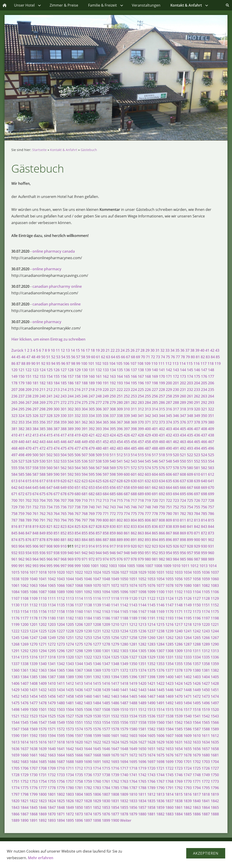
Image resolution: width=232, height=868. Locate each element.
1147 (169, 605)
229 (169, 390)
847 (28, 533)
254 (141, 396)
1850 (79, 807)
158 (78, 376)
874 (14, 540)
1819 (215, 794)
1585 (179, 729)
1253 (88, 638)
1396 (133, 677)
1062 (24, 585)
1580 (133, 729)
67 (128, 357)
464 (190, 442)
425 (120, 435)
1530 (97, 716)
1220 (206, 624)
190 (99, 383)
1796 (215, 788)
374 (169, 422)
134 (113, 370)
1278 (106, 644)
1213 (142, 624)
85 (218, 357)
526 (14, 461)
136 (127, 370)
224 (134, 390)
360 (71, 422)
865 (155, 533)
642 (14, 488)
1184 (88, 618)
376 (183, 422)
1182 (70, 618)
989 (211, 559)
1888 (215, 814)
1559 (151, 722)
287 (169, 402)
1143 (133, 605)
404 (176, 429)
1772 (206, 781)
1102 (179, 592)
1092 (88, 592)
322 (211, 409)
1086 (34, 592)
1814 (169, 794)
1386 (43, 677)
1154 (24, 612)
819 (35, 527)
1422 (160, 683)
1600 (106, 736)
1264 (188, 638)
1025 (106, 572)
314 (155, 409)
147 (204, 370)
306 (99, 409)
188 (85, 383)
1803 (70, 794)
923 (155, 546)
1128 (206, 598)
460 (162, 442)
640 (204, 481)
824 (71, 527)
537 (92, 461)
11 (58, 350)
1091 (79, 592)
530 (42, 461)
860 (120, 533)
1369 (97, 670)
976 (120, 559)
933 (21, 553)
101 (91, 363)
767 (78, 514)
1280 (124, 644)
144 (183, 370)
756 (204, 507)
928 (190, 546)
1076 (151, 585)
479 (92, 448)
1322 (88, 657)
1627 (142, 742)
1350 (133, 664)
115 (190, 363)
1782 (88, 788)
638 (190, 481)
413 (35, 435)
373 (162, 422)
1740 (124, 775)
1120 (133, 598)
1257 (124, 638)
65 (118, 357)
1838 (179, 801)
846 (21, 533)
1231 (97, 631)
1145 (151, 605)
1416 (106, 683)
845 (14, 533)
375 (176, 422)
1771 (197, 781)
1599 (97, 736)
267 (28, 402)
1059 (206, 579)
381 (14, 429)
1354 (169, 664)
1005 (131, 566)
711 (92, 500)
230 (176, 390)
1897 (88, 820)
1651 (151, 749)
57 (78, 357)
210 (35, 390)
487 (148, 448)
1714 (97, 768)
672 (21, 494)
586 (28, 474)
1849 (70, 807)
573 (141, 468)
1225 (43, 631)
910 (64, 546)
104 (112, 363)
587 (35, 474)
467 (211, 442)
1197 (206, 618)
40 (202, 350)
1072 (115, 585)
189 (92, 383)
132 (99, 370)
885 (92, 540)
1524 (43, 716)
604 (155, 474)
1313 (215, 651)
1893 (52, 820)
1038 (15, 579)
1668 (97, 755)
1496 (206, 703)
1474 (215, 696)
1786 (124, 788)
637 (183, 481)
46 (23, 357)
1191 (151, 618)
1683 (24, 762)
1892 (43, 820)
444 (50, 442)
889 (120, 540)
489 (162, 448)
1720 (151, 768)
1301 (106, 651)
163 (113, 376)
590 (57, 474)
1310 (188, 651)
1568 (24, 729)
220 (106, 390)
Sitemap (126, 847)
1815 (179, 794)
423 (106, 435)
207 (14, 390)
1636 (15, 749)
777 (148, 514)
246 (85, 396)
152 (35, 376)
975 (113, 559)
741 (99, 507)
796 (78, 520)
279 (113, 402)
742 (106, 507)
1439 (106, 690)
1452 (15, 696)
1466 (142, 696)
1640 (52, 749)
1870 (52, 814)
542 (127, 461)
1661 (34, 755)
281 (127, 402)
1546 (34, 722)
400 (148, 429)
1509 (115, 710)
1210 (115, 624)
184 (57, 383)
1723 (179, 768)
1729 (24, 775)
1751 (15, 781)
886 (99, 540)
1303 (124, 651)
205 (204, 383)
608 (183, 474)
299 (50, 409)
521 (183, 455)
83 (208, 357)
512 (120, 455)
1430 (24, 690)
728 (211, 500)
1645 (97, 749)
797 (85, 520)
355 (35, 422)
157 (71, 376)
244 (71, 396)
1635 (215, 742)
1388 (61, 677)
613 (14, 481)
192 (113, 383)
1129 (215, 598)
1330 (160, 657)
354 (28, 422)
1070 (97, 585)
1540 (188, 716)
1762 (115, 781)
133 (106, 370)
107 (133, 363)
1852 (97, 807)
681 (85, 494)
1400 (169, 677)
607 (176, 474)
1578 (115, 729)
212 (50, 390)
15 (78, 350)
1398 (151, 677)
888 (113, 540)
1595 (61, 736)
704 (42, 500)
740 (92, 507)
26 (133, 350)
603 (148, 474)
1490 (151, 703)
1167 (142, 612)
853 (71, 533)
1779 (61, 788)
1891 (34, 820)
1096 (124, 592)
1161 (88, 612)
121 (21, 370)
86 (13, 363)
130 (85, 370)
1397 (142, 677)
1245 (15, 638)
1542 (206, 716)
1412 (70, 683)
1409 (43, 683)
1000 (86, 566)
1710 (61, 768)
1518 (197, 710)
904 (21, 546)
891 (134, 540)
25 (128, 350)
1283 (151, 644)
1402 (188, 677)
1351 (142, 664)
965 (42, 559)
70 (143, 357)
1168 (151, 612)
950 (141, 553)
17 (88, 350)
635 (169, 481)
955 (176, 553)
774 (127, 514)
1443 (142, 690)
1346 (97, 664)
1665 (70, 755)
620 (64, 481)
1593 (43, 736)
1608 (179, 736)
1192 (160, 618)
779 (162, 514)
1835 (151, 801)
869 (183, 533)
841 (190, 527)
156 (64, 376)
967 (57, 559)
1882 (160, 814)
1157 (52, 612)
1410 (52, 683)
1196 (197, 618)
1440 (115, 690)
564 (78, 468)
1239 (169, 631)
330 (64, 416)
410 (14, 435)
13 (68, 350)
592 (71, 474)
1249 (52, 638)
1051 (133, 579)
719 (148, 500)
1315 (24, 657)
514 (134, 455)
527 (21, 461)
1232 (106, 631)
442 (35, 442)
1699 (169, 762)
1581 (142, 729)
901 (204, 540)
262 (197, 396)
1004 (122, 566)
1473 (206, 696)
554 (211, 461)
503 (57, 455)
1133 (43, 605)
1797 (15, 794)
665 (176, 488)
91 (38, 363)
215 (71, 390)
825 (78, 527)
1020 (61, 572)
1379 (188, 670)
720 (155, 500)
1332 (179, 657)
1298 (79, 651)
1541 (197, 716)
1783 (97, 788)
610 (197, 474)
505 (71, 455)
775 (134, 514)
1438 (97, 690)
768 (85, 514)
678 (64, 494)
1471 (188, 696)
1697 (151, 762)
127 (64, 370)
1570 (43, 729)
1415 (97, 683)
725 (190, 500)
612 (211, 474)
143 (176, 370)
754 (190, 507)
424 (113, 435)
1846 (43, 807)
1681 (215, 755)
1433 (52, 690)
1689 (79, 762)
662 (155, 488)
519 (169, 455)
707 (64, 500)
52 (53, 357)
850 (50, 533)
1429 (15, 690)
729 (14, 507)
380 (211, 422)
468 (14, 448)
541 (120, 461)
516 (148, 455)
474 (57, 448)
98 (73, 363)
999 (78, 566)
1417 (115, 683)
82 (203, 357)
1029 (142, 572)
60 (93, 357)
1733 (61, 775)
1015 (15, 572)
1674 (151, 755)
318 (183, 409)
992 (28, 566)
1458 (70, 696)
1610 (197, 736)
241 (50, 396)
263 (204, 396)
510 (106, 455)
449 (85, 442)
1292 (24, 651)
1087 (43, 592)
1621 (88, 742)
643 (21, 488)
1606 (160, 736)
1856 (133, 807)
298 (42, 409)
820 (42, 527)
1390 (79, 677)
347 (183, 416)
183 (50, 383)
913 (85, 546)
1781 (79, 788)
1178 (34, 618)
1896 (79, 820)
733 (42, 507)
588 (42, 474)
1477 (34, 703)
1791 (169, 788)
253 (134, 396)
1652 (160, 749)
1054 (160, 579)
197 (148, 383)
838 (169, 527)
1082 (206, 585)
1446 (169, 690)
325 (28, 416)
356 (42, 422)
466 (204, 442)
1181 (61, 618)
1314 (15, 657)
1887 (206, 814)
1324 (106, 657)
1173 (197, 612)
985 (183, 559)
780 (169, 514)
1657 (206, 749)
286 (162, 402)
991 (21, 566)
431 (162, 435)
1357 (197, 664)
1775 (24, 788)
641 (211, 481)
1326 (124, 657)
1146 (160, 605)
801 (113, 520)
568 (106, 468)
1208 (97, 624)
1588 (206, 729)
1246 (24, 638)
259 (176, 396)
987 (197, 559)
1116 (97, 598)
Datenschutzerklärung (157, 847)
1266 (206, 638)
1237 (151, 631)
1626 (133, 742)
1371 (115, 670)
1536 (151, 716)
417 (64, 435)
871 (197, 533)
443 (42, 442)
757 (211, 507)
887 (106, 540)
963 (28, 559)
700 (14, 500)
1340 (43, 664)
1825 (61, 801)
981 (155, 559)
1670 (115, 755)
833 (134, 527)
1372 (124, 670)
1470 (179, 696)
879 (50, 540)
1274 (70, 644)
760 (28, 514)
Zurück (17, 350)
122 (28, 370)
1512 (142, 710)
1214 (151, 624)
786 (211, 514)
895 (162, 540)
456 (134, 442)
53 (58, 357)
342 (148, 416)
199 (162, 383)
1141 (115, 605)
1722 (169, 768)
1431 (34, 690)
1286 (179, 644)
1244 (215, 631)
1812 (151, 794)
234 (204, 390)
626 (106, 481)
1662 (43, 755)
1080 (188, 585)
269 (42, 402)
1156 (43, 612)
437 (204, 435)
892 (141, 540)
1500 (34, 710)
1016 (24, 572)
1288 (197, 644)
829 (106, 527)
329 (57, 416)
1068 (79, 585)
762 (42, 514)
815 (211, 520)
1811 (142, 794)
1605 (151, 736)
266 (21, 402)
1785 (115, 788)
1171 (179, 612)
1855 (124, 807)
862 (134, 533)
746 (134, 507)
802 (120, 520)
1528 (79, 716)
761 (35, 514)
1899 (106, 820)
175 (197, 376)
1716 (115, 768)
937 (50, 553)
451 (99, 442)
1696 (142, 762)
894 (155, 540)
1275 (79, 644)
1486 (115, 703)
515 (141, 455)
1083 (215, 585)
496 (211, 448)
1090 (70, 592)
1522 (24, 716)
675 (42, 494)
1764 (133, 781)
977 (127, 559)
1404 (206, 677)
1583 (160, 729)
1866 (15, 814)
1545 (24, 722)
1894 (61, 820)
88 (23, 363)
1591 (24, 736)
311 (134, 409)
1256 (115, 638)
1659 (15, 755)
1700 (179, 762)
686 (120, 494)
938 (57, 553)
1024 (97, 572)
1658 (215, 749)
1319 (61, 657)
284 (148, 402)
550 (183, 461)
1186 (106, 618)
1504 (70, 710)
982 (162, 559)
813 (197, 520)
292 (204, 402)
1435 (70, 690)
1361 (24, 670)
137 (134, 370)
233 (197, 390)
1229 (79, 631)
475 (64, 448)
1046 (88, 579)
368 (127, 422)
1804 (79, 794)
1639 (43, 749)
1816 (188, 794)
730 (21, 507)
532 (57, 461)
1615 (34, 742)
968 (64, 559)
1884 (179, 814)
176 (204, 376)
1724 (188, 768)
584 (14, 474)
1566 (215, 722)
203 (190, 383)
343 (155, 416)
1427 (206, 683)
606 (169, 474)
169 (155, 376)
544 (141, 461)
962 (21, 559)
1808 (115, 794)
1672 (133, 755)
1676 (169, 755)
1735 (79, 775)
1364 (52, 670)
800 (106, 520)
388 (64, 429)
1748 (197, 775)
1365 (61, 670)
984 (176, 559)
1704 (215, 762)
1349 (124, 664)
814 (204, 520)
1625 (124, 742)
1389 (70, 677)
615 (28, 481)
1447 (179, 690)
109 (147, 363)
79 (188, 357)
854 (78, 533)
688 (134, 494)
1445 (160, 690)
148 (211, 370)
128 (71, 370)
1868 (34, 814)
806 (148, 520)
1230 (88, 631)
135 (120, 370)
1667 (88, 755)
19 (98, 350)
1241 (188, 631)
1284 (160, 644)
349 (197, 416)
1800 (43, 794)
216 (78, 390)
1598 (88, 736)
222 (120, 390)
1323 (97, 657)
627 (113, 481)
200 (169, 383)
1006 (140, 566)
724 (183, 500)
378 (197, 422)
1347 (106, 664)
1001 (95, 566)
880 (57, 540)
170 (162, 376)
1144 (142, 605)
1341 (52, 664)
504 (64, 455)
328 (50, 416)
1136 (70, 605)
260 (183, 396)
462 (176, 442)
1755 (52, 781)
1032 (169, 572)
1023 (88, 572)
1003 (113, 566)
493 (190, 448)
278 (106, 402)
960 (211, 553)
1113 (70, 598)
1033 (179, 572)
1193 (169, 618)
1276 (88, 644)
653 (92, 488)
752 (176, 507)
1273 (61, 644)
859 (113, 533)
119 (218, 363)
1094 (106, 592)
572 (134, 468)
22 (113, 350)
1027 (124, 572)
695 (183, 494)
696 (190, 494)
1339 (34, 664)
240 (42, 396)
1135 (61, 605)
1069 (88, 585)
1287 (188, 644)
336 (106, 416)
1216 (169, 624)
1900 (115, 820)
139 (148, 370)
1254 (97, 638)
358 (57, 422)
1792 (179, 788)
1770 (188, 781)
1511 (133, 710)
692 (162, 494)
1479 (52, 703)
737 (71, 507)
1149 (188, 605)
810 (176, 520)
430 (155, 435)
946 (113, 553)
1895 (70, 820)
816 (14, 527)
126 (57, 370)
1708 (43, 768)
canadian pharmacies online (57, 304)
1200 (24, 624)
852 (64, 533)
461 (169, 442)
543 (134, 461)
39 (197, 350)
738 (78, 507)
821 (50, 527)
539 (106, 461)
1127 (197, 598)
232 (190, 390)
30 (152, 350)
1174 (206, 612)
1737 (97, 775)
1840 (197, 801)
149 (14, 376)
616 (35, 481)
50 (43, 357)
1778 (52, 788)
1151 (206, 605)
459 (155, 442)
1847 (52, 807)
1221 (215, 624)
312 (141, 409)
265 (14, 402)
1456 (52, 696)
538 (99, 461)
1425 (188, 683)
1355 (179, 664)
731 (28, 507)
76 (173, 357)
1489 (142, 703)
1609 (188, 736)
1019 (52, 572)
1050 (124, 579)
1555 (115, 722)
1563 (188, 722)
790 (35, 520)
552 (197, 461)
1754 (43, 781)
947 (120, 553)
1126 (188, 598)
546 (155, 461)
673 (28, 494)
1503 (61, 710)
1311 (197, 651)
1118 (115, 598)
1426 (197, 683)
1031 (160, 572)
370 (141, 422)
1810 (133, 794)
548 (169, 461)
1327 (133, 657)
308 (113, 409)
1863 (197, 807)
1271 (43, 644)
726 (197, 500)
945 (106, 553)
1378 (179, 670)
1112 (61, 598)
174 (190, 376)
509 (99, 455)
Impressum (66, 847)
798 (92, 520)
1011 (185, 566)
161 (99, 376)
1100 (160, 592)
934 (28, 553)
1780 (70, 788)
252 (127, 396)
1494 (188, 703)
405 (183, 429)
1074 (133, 585)
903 (14, 546)
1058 (197, 579)
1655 (188, 749)
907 (42, 546)
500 (35, 455)
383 (28, 429)
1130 (15, 605)
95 (58, 363)
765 (64, 514)
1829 (97, 801)
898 (183, 540)
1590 (15, 736)
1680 (206, 755)
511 (113, 455)
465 (197, 442)
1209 (106, 624)
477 (78, 448)
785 (204, 514)
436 (197, 435)
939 (64, 553)
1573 (70, 729)
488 (155, 448)
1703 (206, 762)
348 (190, 416)
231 (183, 390)
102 (98, 363)
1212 (133, 624)
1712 (79, 768)
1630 (169, 742)
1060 (215, 579)
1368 (88, 670)
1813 (160, 794)
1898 (97, 820)
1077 (160, 585)
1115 (88, 598)
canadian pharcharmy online (57, 286)
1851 (88, 807)
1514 (160, 710)
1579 (124, 729)
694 (176, 494)
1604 (142, 736)
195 (134, 383)
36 (182, 350)
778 (155, 514)
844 (211, 527)
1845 (34, 807)
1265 (197, 638)
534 (71, 461)
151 (28, 376)
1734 (70, 775)
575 (155, 468)
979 (141, 559)
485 (134, 448)
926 (176, 546)
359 (64, 422)
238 (28, 396)
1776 (34, 788)
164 (120, 376)
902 (211, 540)
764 (57, 514)
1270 (34, 644)
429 (148, 435)
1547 (43, 722)
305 (92, 409)
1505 (79, 710)
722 (169, 500)
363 (92, 422)
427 (134, 435)
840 (183, 527)
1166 (133, 612)
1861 (179, 807)
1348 (115, 664)
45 (18, 357)
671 (14, 494)
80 (193, 357)
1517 (188, 710)
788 (21, 520)
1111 (52, 598)
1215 (160, 624)
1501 (43, 710)
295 (21, 409)
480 (99, 448)
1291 (15, 651)
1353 (160, 664)
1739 (115, 775)
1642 (70, 749)
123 (35, 370)
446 (64, 442)
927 (183, 546)
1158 (61, 612)
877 (35, 540)
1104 (197, 592)
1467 (151, 696)
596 (99, 474)
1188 (124, 618)
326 (35, 416)
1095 (115, 592)
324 (21, 416)
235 (211, 390)
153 (42, 376)
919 (127, 546)
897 (176, 540)
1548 (52, 722)
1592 (34, 736)
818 (28, 527)
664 (169, 488)
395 (113, 429)
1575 (88, 729)
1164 (115, 612)
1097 (133, 592)
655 (106, 488)
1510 (124, 710)
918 (120, 546)
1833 (133, 801)
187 (78, 383)
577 (169, 468)
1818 (206, 794)
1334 (197, 657)
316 (169, 409)
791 (42, 520)
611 (204, 474)
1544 (15, 722)
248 (99, 396)
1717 (124, 768)
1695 (133, 762)
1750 (215, 775)
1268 (15, 644)
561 (57, 468)
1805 (88, 794)
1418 (124, 683)
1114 (79, 598)
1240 (179, 631)
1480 (61, 703)
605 (162, 474)
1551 (79, 722)
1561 (169, 722)
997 (64, 566)
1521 (15, 716)
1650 (142, 749)
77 (178, 357)
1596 (70, 736)
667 (190, 488)
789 (28, 520)
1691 (97, 762)
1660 (24, 755)
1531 (106, 716)
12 (63, 350)
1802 (61, 794)
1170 (169, 612)
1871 (61, 814)
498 (21, 455)
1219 (197, 624)
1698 (160, 762)
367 (120, 422)
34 (172, 350)
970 (78, 559)
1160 (79, 612)
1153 (15, 612)
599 (120, 474)
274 (78, 402)
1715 (106, 768)
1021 (70, 572)
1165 (124, 612)
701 (21, 500)
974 (106, 559)
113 (175, 363)
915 (99, 546)
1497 (215, 703)
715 (120, 500)
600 (127, 474)
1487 (124, 703)
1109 (34, 598)
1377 (169, 670)
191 (106, 383)
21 (108, 350)
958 (197, 553)
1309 (179, 651)
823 (64, 527)
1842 (215, 801)
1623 (106, 742)
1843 (15, 807)
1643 (79, 749)
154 (50, 376)
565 (85, 468)
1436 (79, 690)
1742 (142, 775)
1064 (43, 585)
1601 (115, 736)
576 (162, 468)
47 (28, 357)
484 (127, 448)
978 (134, 559)
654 (99, 488)
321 (204, 409)
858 (106, 533)
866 (162, 533)
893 (148, 540)
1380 (197, 670)
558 (35, 468)
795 (71, 520)
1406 (15, 683)
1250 (61, 638)
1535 (142, 716)
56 (73, 357)
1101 (169, 592)
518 (162, 455)
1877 (115, 814)
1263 (179, 638)
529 (35, 461)
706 (57, 500)
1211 (124, 624)
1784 (106, 788)
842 (197, 527)
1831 (115, 801)
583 (211, 468)
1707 (34, 768)
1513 (151, 710)
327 (42, 416)
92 (43, 363)
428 (141, 435)
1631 (179, 742)
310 (127, 409)
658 (127, 488)
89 (28, 363)
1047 (97, 579)
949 (134, 553)
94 (53, 363)
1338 (24, 664)
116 (197, 363)
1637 (24, 749)
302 (71, 409)
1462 (106, 696)
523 (197, 455)
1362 (34, 670)
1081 (197, 585)
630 (134, 481)
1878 (124, 814)
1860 (169, 807)
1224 (34, 631)
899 (190, 540)
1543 (215, 716)
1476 (24, 703)
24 (123, 350)
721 (162, 500)
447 (71, 442)
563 (71, 468)
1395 (124, 677)
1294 (43, 651)
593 (78, 474)
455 (127, 442)
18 (93, 350)
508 (92, 455)
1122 (151, 598)
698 (204, 494)
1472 (197, 696)
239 (35, 396)
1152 (215, 605)
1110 (43, 598)
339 (127, 416)
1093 (97, 592)
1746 (179, 775)
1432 (43, 690)
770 (99, 514)
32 (162, 350)
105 (119, 363)
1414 (88, 683)
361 (78, 422)
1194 (179, 618)
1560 (160, 722)
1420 (142, 683)
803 (127, 520)
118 (211, 363)
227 (155, 390)
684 (106, 494)
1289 (206, 644)
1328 (142, 657)
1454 (34, 696)
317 (176, 409)
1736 (88, 775)
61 (98, 357)
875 (21, 540)
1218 (188, 624)
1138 (88, 605)
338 (120, 416)
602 (141, 474)
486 (141, 448)
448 (78, 442)
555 (14, 468)
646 (42, 488)
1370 (106, 670)
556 (21, 468)
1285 (169, 644)
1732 (52, 775)
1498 (15, 710)
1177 (24, 618)
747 (141, 507)
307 (106, 409)
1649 (133, 749)
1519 (206, 710)
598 (113, 474)
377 (190, 422)
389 (71, 429)
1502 (52, 710)
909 (57, 546)
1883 (169, 814)
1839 (188, 801)
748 (148, 507)
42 (212, 350)
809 (169, 520)
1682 (15, 762)
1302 (115, 651)
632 (148, 481)
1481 (70, 703)
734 (50, 507)
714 (113, 500)
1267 (215, 638)
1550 (70, 722)
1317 (43, 657)
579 (183, 468)
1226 (52, 631)
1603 (133, 736)
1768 (169, 781)
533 (64, 461)
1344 (79, 664)
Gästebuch (89, 150)
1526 (61, 716)
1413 (79, 683)
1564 (197, 722)
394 (106, 429)
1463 (115, 696)
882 (71, 540)
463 (183, 442)
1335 (206, 657)
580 (190, 468)
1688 (70, 762)
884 (85, 540)
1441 (124, 690)
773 (120, 514)
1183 (79, 618)
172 (176, 376)
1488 (133, 703)
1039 (24, 579)
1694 (124, 762)
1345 (88, 664)
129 (78, 370)
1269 (24, 644)
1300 (97, 651)
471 (35, 448)
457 (141, 442)
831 (120, 527)
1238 (160, 631)
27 (138, 350)
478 (85, 448)
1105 (206, 592)
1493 (179, 703)
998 (71, 566)
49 (38, 357)
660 (141, 488)
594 (85, 474)
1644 (88, 749)
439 (14, 442)
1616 (43, 742)
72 (153, 357)
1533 (124, 716)
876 (28, 540)
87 (18, 363)
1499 (24, 710)
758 (14, 514)
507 (85, 455)
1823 (43, 801)
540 (113, 461)
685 (113, 494)
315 (162, 409)
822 (57, 527)
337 (113, 416)
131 (92, 370)
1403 (197, 677)
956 (183, 553)
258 (169, 396)
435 (190, 435)
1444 (151, 690)
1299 (88, 651)
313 (148, 409)
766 (71, 514)
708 (71, 500)
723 (176, 500)
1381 (206, 670)
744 (120, 507)
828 (99, 527)
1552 (88, 722)
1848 (61, 807)
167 (141, 376)
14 (73, 350)
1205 (70, 624)
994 (42, 566)
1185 (97, 618)
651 (78, 488)
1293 (34, 651)
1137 (79, 605)
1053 (151, 579)
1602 (124, 736)
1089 (61, 592)
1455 (43, 696)
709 (78, 500)
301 (64, 409)
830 (113, 527)
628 (120, 481)
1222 (15, 631)
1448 (188, 690)
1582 (151, 729)
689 (141, 494)
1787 (133, 788)
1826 (70, 801)
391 (85, 429)
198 (155, 383)
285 (155, 402)
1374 (142, 670)
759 (21, 514)
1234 (124, 631)
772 (113, 514)
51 (48, 357)
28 (143, 350)
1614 (24, 742)
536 (85, 461)
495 (204, 448)
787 (14, 520)
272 (64, 402)
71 (148, 357)
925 (169, 546)
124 (42, 370)
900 (197, 540)
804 (134, 520)
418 (71, 435)
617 (42, 481)
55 (68, 357)
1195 (188, 618)
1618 (61, 742)
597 (106, 474)
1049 (115, 579)
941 (78, 553)
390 (78, 429)
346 (176, 416)
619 (57, 481)
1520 (215, 710)
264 (211, 396)
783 (190, 514)
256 (155, 396)
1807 (106, 794)
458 (148, 442)
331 (71, 416)
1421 (151, 683)
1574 (79, 729)
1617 (52, 742)
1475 (15, 703)
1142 (124, 605)
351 (211, 416)
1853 (106, 807)
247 (92, 396)
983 (169, 559)
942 (85, 553)
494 (197, 448)
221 (113, 390)
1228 (70, 631)
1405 (215, 677)
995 (50, 566)
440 (21, 442)
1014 (213, 566)
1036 (206, 572)
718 (141, 500)
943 (92, 553)
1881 (151, 814)
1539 (179, 716)
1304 (133, 651)
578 (176, 468)
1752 (24, 781)
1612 (215, 736)
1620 (79, 742)
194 (127, 383)
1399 (160, 677)
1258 (133, 638)
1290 (215, 644)
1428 (215, 683)
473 (50, 448)
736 (64, 507)
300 (57, 409)
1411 (61, 683)
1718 (133, 768)
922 (148, 546)
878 (42, 540)
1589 (215, 729)
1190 (142, 618)
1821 (24, 801)
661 (148, 488)
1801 (52, 794)
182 (42, 383)
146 (197, 370)
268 (35, 402)
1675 (160, 755)
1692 (106, 762)
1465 (133, 696)
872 (204, 533)
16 (83, 350)
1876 (106, 814)
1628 (151, 742)
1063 (34, 585)
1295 (52, 651)
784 (197, 514)
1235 (133, 631)
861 (127, 533)
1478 (43, 703)
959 (204, 553)
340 (134, 416)
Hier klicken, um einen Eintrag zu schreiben (48, 339)
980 (148, 559)
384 (35, 429)
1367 (79, 670)
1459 (79, 696)
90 (33, 363)
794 (64, 520)
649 (64, 488)
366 (113, 422)
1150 (197, 605)
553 (204, 461)
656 (113, 488)
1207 (88, 624)
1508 (106, 710)
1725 (197, 768)
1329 (151, 657)
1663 (52, 755)
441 (28, 442)
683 (99, 494)
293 (211, 402)
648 (57, 488)
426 (127, 435)
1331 (169, 657)
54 (63, 357)
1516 (179, 710)
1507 (97, 710)
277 (99, 402)
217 (85, 390)
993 (35, 566)
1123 (160, 598)
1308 (169, 651)
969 (71, 559)
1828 (88, 801)
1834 (142, 801)
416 (57, 435)
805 (141, 520)
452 (106, 442)
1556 (124, 722)
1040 (34, 579)
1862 (188, 807)
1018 (43, 572)
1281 (133, 644)
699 (211, 494)
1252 (79, 638)
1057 (188, 579)
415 (50, 435)
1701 (188, 762)
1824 (52, 801)
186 (71, 383)
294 (14, 409)
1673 (142, 755)
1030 (151, 572)
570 (120, 468)
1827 (79, 801)
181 (35, 383)
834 (141, 527)
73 (158, 357)
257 (162, 396)
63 (108, 357)
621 (71, 481)
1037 (215, 572)
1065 (52, 585)
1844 (24, 807)
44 (13, 357)
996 (57, 566)
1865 (215, 807)
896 (169, 540)
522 (190, 455)
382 (21, 429)
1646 (106, 749)
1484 (97, 703)
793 (57, 520)
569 (113, 468)
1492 (169, 703)
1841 (206, 801)
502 (50, 455)
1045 (79, 579)
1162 (97, 612)
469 (21, 448)
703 (35, 500)
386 (50, 429)
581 (197, 468)
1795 (206, 788)
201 (176, 383)
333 (85, 416)
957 (190, 553)
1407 (24, 683)
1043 (61, 579)
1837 (169, 801)
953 (162, 553)
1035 (197, 572)
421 (92, 435)
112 (168, 363)
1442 (133, 690)
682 (92, 494)
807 (155, 520)
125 (50, 370)
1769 (179, 781)
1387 (52, 677)
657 (120, 488)
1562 (179, 722)
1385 (34, 677)
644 (28, 488)
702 (28, 500)
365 (106, 422)
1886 (197, 814)
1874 (88, 814)
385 (42, 429)
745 (127, 507)
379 (204, 422)
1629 (160, 742)
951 (148, 553)
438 (211, 435)
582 (204, 468)
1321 (79, 657)
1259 (142, 638)
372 (155, 422)
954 (169, 553)
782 (183, 514)
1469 (169, 696)
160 (92, 376)
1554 (106, 722)
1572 (61, 729)
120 (14, 370)
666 (183, 488)
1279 (115, 644)
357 (50, 422)
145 (190, 370)
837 (162, 527)
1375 (151, 670)
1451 (215, 690)
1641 (61, 749)
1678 (188, 755)
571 (127, 468)
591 (64, 474)
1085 (24, 592)
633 (155, 481)
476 (71, 448)
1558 (142, 722)
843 (204, 527)
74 (163, 357)
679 (71, 494)
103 (105, 363)
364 (99, 422)
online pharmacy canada (54, 251)
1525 (52, 716)
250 (113, 396)
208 (21, 390)
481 (106, 448)
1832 (124, 801)
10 (53, 350)
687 (127, 494)
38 (192, 350)
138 (141, 370)
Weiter (126, 820)
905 (28, 546)
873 (211, 533)
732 (35, 507)
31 (157, 350)
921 (141, 546)
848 (35, 533)
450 (92, 442)
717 (134, 500)
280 (120, 402)
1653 (169, 749)
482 (113, 448)
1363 (43, 670)
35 (177, 350)
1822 (34, 801)
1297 (70, 651)
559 (42, 468)
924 (162, 546)
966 (50, 559)
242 (57, 396)
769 (92, 514)
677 (57, 494)
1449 (197, 690)
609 (190, 474)
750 (162, 507)
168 (148, 376)
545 (148, 461)
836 (155, 527)
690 (148, 494)
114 (182, 363)
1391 (88, 677)
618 (50, 481)
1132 (34, 605)
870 (190, 533)
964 (35, 559)
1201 (34, 624)
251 (120, 396)
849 (42, 533)
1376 (160, 670)
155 (57, 376)
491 (176, 448)
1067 (70, 585)
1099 (151, 592)
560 (50, 468)
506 (78, 455)
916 (106, 546)
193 (120, 383)
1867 (24, 814)
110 (154, 363)
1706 (24, 768)
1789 (151, 788)
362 (85, 422)
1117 (106, 598)
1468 (160, 696)
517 (155, 455)
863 (141, 533)
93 (48, 363)
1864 (206, 807)
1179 (43, 618)
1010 (176, 566)
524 (204, 455)
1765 (142, 781)
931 (211, 546)
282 (134, 402)
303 (78, 409)
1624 (115, 742)
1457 (61, 696)
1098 (142, 592)
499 (28, 455)
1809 (124, 794)
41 (207, 350)
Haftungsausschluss (97, 847)
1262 (169, 638)
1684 (34, 762)
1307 (160, 651)
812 (190, 520)
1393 (106, 677)
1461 (97, 696)
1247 (34, 638)
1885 (188, 814)
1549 (61, 722)
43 (217, 350)
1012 (194, 566)
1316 (34, 657)
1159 (70, 612)
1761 (106, 781)
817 (21, 527)
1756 (61, 781)
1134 (52, 605)
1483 (88, 703)
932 (14, 553)
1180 (52, 618)
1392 (97, 677)
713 (106, 500)
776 (141, 514)
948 (127, 553)
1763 (124, 781)
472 (42, 448)
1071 (106, 585)
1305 (142, 651)
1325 (115, 657)
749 (155, 507)
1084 (15, 592)
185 (64, 383)
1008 (158, 566)
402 (162, 429)
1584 (169, 729)
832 (127, 527)
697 (197, 494)
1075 (142, 585)
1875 (97, 814)
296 (28, 409)
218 (92, 390)
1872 (70, 814)
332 (78, 416)
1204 (61, 624)
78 (183, 357)
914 (92, 546)
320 (197, 409)
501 (42, 455)
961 (14, 559)
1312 (206, 651)
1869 (43, 814)
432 (169, 435)
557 (28, 468)
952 (155, 553)
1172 (188, 612)
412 (28, 435)
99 (78, 363)
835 (148, 527)
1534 (133, 716)
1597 (79, 736)
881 (64, 540)
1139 (97, 605)
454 (120, 442)
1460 (88, 696)
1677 (179, 755)
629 (127, 481)
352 (14, 422)
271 (57, 402)
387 (57, 429)
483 (120, 448)
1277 (97, 644)
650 (71, 488)
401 (155, 429)
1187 (115, 618)
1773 (215, 781)
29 (147, 350)
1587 (197, 729)
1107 (15, 598)
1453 (24, 696)
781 (176, 514)
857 (99, 533)
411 (21, 435)
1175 (215, 612)
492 (183, 448)
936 (42, 553)
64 (113, 357)
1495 (197, 703)
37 (187, 350)
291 (197, 402)
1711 (70, 768)
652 (85, 488)
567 (99, 468)
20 (103, 350)
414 (42, 435)
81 (198, 357)
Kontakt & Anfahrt (64, 150)
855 (85, 533)
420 (85, 435)
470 (28, 448)
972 (92, 559)
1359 (215, 664)
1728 (15, 775)
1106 (215, 592)
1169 (160, 612)
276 (92, 402)
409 (211, 429)
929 (197, 546)
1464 (124, 696)
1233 (115, 631)
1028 (133, 572)
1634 (206, 742)
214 (64, 390)
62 (103, 357)
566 (92, 468)
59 (88, 357)
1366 (70, 670)
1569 (34, 729)
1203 (52, 624)
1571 (52, 729)
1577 (106, 729)
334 (92, 416)
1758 (79, 781)
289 (183, 402)
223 (127, 390)
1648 (124, 749)
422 (99, 435)
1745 (169, 775)
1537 (160, 716)
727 (204, 500)
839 (176, 527)
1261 (160, 638)
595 (92, 474)
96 (63, 363)
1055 (169, 579)
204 (197, 383)
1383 (15, 677)
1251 (70, 638)
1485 (106, 703)
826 (85, 527)
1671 (124, 755)
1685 (43, 762)
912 (78, 546)
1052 (142, 579)
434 (183, 435)
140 (155, 370)
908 (50, 546)
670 (211, 488)
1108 (24, 598)
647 (50, 488)
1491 (160, 703)
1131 (24, 605)
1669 (106, 755)
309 (120, 409)
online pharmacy (47, 269)
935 (35, 553)
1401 (179, 677)
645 (35, 488)
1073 (124, 585)
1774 (15, 788)
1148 (179, 605)
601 (134, 474)
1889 (15, 820)
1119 (124, 598)
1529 (88, 716)
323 (14, 416)
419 (78, 435)
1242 (197, 631)
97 (68, 363)
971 (85, 559)
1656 (197, 749)
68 (133, 357)
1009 (167, 566)
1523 (34, 716)
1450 (206, 690)
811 (183, 520)
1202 (43, 624)
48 (33, 357)
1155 (34, 612)
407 (197, 429)
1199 (15, 624)
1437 (88, 690)
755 (197, 507)
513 (127, 455)
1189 (133, 618)
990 (14, 566)
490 (169, 448)
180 (28, 383)
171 (169, 376)
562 (64, 468)
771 (106, 514)
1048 (106, 579)
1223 (24, 631)
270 (50, 402)
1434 (61, 690)
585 (21, 474)
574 (148, 468)
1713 (88, 768)
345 (169, 416)
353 (21, 422)
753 (183, 507)
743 (113, 507)
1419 (133, 683)
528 (28, 461)
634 (162, 481)
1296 (61, 651)
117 (204, 363)
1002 (104, 566)
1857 (142, 807)
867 (169, 533)
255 (148, 396)
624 (92, 481)
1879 (133, 814)
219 (99, 390)
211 (42, 390)
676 (50, 494)
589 (50, 474)
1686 (52, 762)
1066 (61, 585)
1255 (106, 638)
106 (126, 363)
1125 (179, 598)
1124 (169, 598)
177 (211, 376)
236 (14, 396)
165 (127, 376)
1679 (197, 755)
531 (50, 461)
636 (176, 481)
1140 (106, 605)
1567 (15, 729)
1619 (70, 742)
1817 (197, 794)
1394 (115, 677)
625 (99, 481)
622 (78, 481)
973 (99, 559)
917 (113, 546)
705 (50, 500)
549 (176, 461)
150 (21, 376)
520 (176, 455)
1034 (188, 572)
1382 (215, 670)
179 (21, 383)
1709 (52, 768)
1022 (79, 572)
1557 (133, 722)
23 (118, 350)
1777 (43, 788)
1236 (142, 631)
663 (162, 488)
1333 (188, 657)
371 (148, 422)
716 (127, 500)
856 (92, 533)
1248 (43, 638)
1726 (206, 768)
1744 (160, 775)
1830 (106, 801)
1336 (215, 657)
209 (28, 390)
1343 (70, 664)
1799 (34, 794)
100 (84, 363)
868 (176, 533)
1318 (52, 657)
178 (14, 383)
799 (99, 520)
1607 (169, 736)
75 (168, 357)
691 (155, 494)
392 (92, 429)
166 (134, 376)
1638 (34, 749)
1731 (43, 775)
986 (190, 559)
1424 (179, 683)
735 (57, 507)
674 (35, 494)
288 (176, 402)
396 (120, 429)
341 (141, 416)
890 (127, 540)
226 (148, 390)
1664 (61, 755)
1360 (15, 670)
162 (106, 376)
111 (161, 363)
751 (169, 507)
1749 (206, 775)
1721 (160, 768)
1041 (43, 579)
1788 (142, 788)
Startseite (39, 150)
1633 (197, 742)
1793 (188, 788)
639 (197, 481)
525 (211, 455)
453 (113, 442)
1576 (97, 729)
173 (183, 376)
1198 (215, 618)
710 (85, 500)
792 (50, 520)
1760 (97, 781)
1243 (206, 631)
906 (35, 546)
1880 (142, 814)
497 (14, 455)
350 (204, 416)
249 (106, 396)
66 (123, 357)
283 (141, 402)
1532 (115, 716)
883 (78, 540)
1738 (106, 775)
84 (213, 357)
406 (190, 429)
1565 (206, 722)
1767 (160, 781)
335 (99, 416)
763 (50, 514)
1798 (24, 794)
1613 (15, 742)
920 (134, 546)
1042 (52, 579)
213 (57, 390)
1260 (151, 638)
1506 (88, 710)
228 (162, 390)
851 (57, 533)
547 (162, 461)
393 (99, 429)
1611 (206, 736)
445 (57, 442)
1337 (15, 664)
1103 (188, 592)
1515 (169, 710)
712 (99, 500)
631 (141, 481)
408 (204, 429)
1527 (70, 716)
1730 (34, 775)
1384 (24, 677)
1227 (61, 631)
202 (183, 383)
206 (211, 383)
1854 (115, 807)
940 (71, 553)
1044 (70, 579)
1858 (151, 807)
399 (141, 429)
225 (141, 390)
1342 (61, 664)
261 (190, 396)
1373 (133, 670)
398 (134, 429)
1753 (34, 781)
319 (190, 409)
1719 (142, 768)
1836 (160, 801)
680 (78, 494)
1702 (197, 762)
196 (141, 383)
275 (85, 402)
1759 (88, 781)
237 (21, 396)
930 (204, 546)
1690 (88, 762)
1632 (188, 742)
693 (169, 494)
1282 (142, 644)
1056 (179, 579)
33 (167, 350)
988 (204, 559)
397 (127, 429)
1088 (52, 592)
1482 (79, 703)
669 (204, 488)
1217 (179, 624)
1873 (79, 814)
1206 (79, 624)
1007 (149, 566)
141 (162, 370)
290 (190, 402)
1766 (151, 781)
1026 (115, 572)
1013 (203, 566)
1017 (34, 572)
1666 (79, 755)
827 (92, 527)
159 (85, 376)
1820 (15, 801)
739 (85, 507)
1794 (197, 788)
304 (85, 409)
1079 (179, 585)
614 (21, 481)
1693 (115, 762)
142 (169, 370)
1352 (151, 664)
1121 (142, 598)
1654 (179, 749)
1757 (70, 781)
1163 (106, 612)
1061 (15, 585)
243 (64, 396)
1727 (215, 768)
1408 (34, 683)
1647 (115, 749)
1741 (133, 775)
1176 (15, 618)
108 (140, 363)
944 (99, 553)
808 (162, 520)
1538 (169, 716)
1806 (97, 794)
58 (83, 357)
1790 (160, 788)
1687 (61, 762)
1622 (97, 742)
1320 (70, 657)
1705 (15, 768)
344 (162, 416)
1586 (188, 729)
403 (169, 429)
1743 (151, 775)
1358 (206, 664)
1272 (52, 644)
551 (190, 461)
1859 (160, 807)
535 (78, 461)
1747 (188, 775)
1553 (97, 722)
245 (78, 396)
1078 (169, 585)
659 (134, 488)
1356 (188, 664)
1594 (52, 736)
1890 (24, 820)
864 (148, 533)
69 (138, 357)
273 (71, 402)
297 (35, 409)
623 (85, 481)
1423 (169, 683)
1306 (151, 651)
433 (176, 435)
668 (197, 488)
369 (134, 422)
